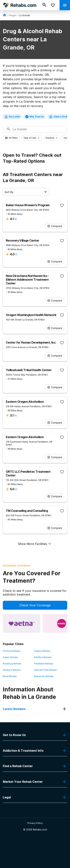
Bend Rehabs (10, 676)
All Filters (11, 138)
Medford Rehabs (43, 657)
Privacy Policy (35, 823)
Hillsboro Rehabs (12, 670)
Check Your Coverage (35, 605)
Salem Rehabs (10, 657)
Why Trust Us (34, 117)
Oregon (13, 15)
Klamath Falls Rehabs (45, 670)
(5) (15, 415)
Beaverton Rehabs (44, 676)
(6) (16, 219)
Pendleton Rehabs (44, 664)
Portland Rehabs (11, 651)
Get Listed (12, 117)
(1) (16, 254)
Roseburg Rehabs (12, 664)
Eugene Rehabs (42, 651)
